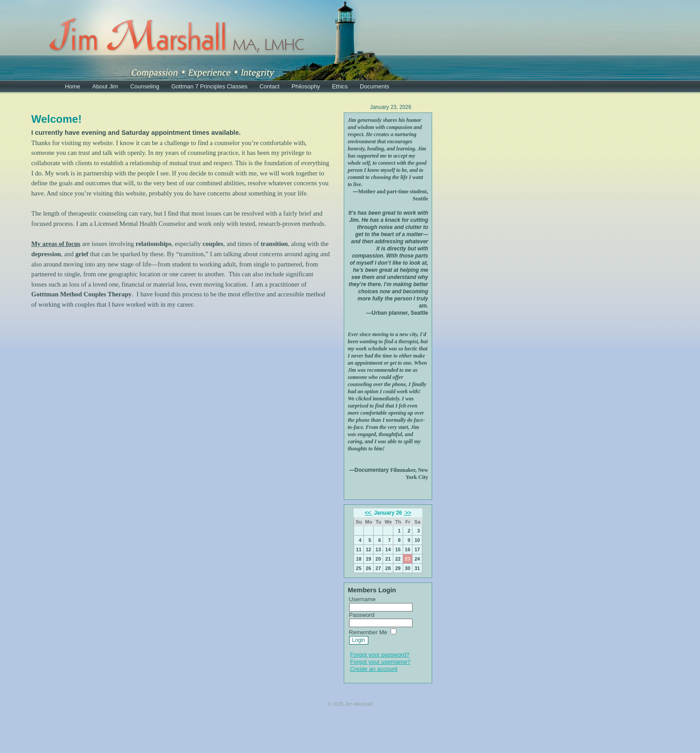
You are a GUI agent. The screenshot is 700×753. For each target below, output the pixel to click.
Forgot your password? (380, 655)
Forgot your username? (380, 662)
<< (369, 513)
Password (362, 615)
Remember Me (368, 632)
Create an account (374, 669)
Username (362, 599)
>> (407, 513)
